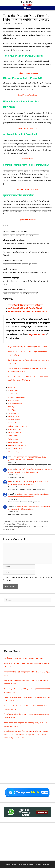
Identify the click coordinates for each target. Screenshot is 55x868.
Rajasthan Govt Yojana (16, 442)
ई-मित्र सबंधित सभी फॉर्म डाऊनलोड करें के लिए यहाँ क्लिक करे (25, 305)
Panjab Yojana (13, 439)
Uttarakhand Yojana (14, 452)
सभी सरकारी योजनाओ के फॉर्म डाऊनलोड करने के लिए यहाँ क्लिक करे (28, 311)
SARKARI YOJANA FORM (17, 445)
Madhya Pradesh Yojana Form (18, 426)
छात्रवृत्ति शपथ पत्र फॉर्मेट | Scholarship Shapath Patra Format (27, 347)
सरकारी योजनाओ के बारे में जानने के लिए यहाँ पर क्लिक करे (25, 308)
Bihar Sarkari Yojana (15, 403)
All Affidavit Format (14, 394)
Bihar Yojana (12, 407)
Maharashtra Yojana (15, 429)
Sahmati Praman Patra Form (28, 189)
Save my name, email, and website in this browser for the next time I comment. (29, 579)
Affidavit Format (13, 391)
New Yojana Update (14, 433)
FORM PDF (27, 2)
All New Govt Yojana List (16, 397)
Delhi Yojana (12, 410)
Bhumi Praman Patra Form (27, 95)
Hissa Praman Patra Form (28, 128)
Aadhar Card (12, 387)
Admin (10, 469)
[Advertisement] (27, 626)
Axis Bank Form (13, 400)
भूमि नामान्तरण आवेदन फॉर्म (27, 220)
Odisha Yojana (13, 436)
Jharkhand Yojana (14, 423)
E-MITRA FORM (13, 413)
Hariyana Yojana (13, 416)
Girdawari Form (28, 159)
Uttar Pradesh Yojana (15, 449)
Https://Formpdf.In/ (37, 335)
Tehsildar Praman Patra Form (27, 73)
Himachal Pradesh (14, 420)
